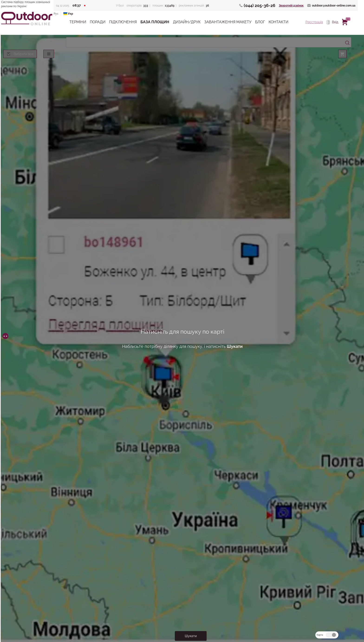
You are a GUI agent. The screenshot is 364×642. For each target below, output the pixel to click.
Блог (260, 22)
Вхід (332, 22)
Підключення (123, 22)
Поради (98, 22)
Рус (56, 14)
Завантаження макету (228, 22)
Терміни (78, 22)
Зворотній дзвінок (291, 6)
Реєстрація (314, 22)
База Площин (155, 22)
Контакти (278, 22)
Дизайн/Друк (187, 22)
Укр (68, 14)
